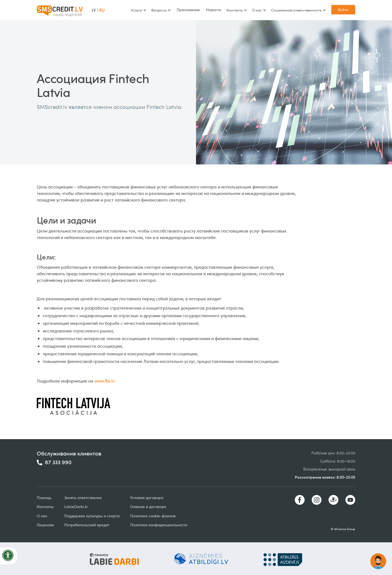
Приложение (188, 10)
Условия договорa (147, 498)
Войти (343, 10)
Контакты (45, 507)
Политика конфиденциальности (159, 525)
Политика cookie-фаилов (153, 516)
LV (94, 10)
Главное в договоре (148, 507)
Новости (214, 10)
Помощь (44, 498)
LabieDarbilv (76, 507)
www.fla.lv (105, 381)
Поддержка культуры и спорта (92, 516)
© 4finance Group (343, 529)
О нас (42, 516)
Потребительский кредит (87, 525)
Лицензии (45, 525)
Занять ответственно (83, 498)
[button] (138, 10)
